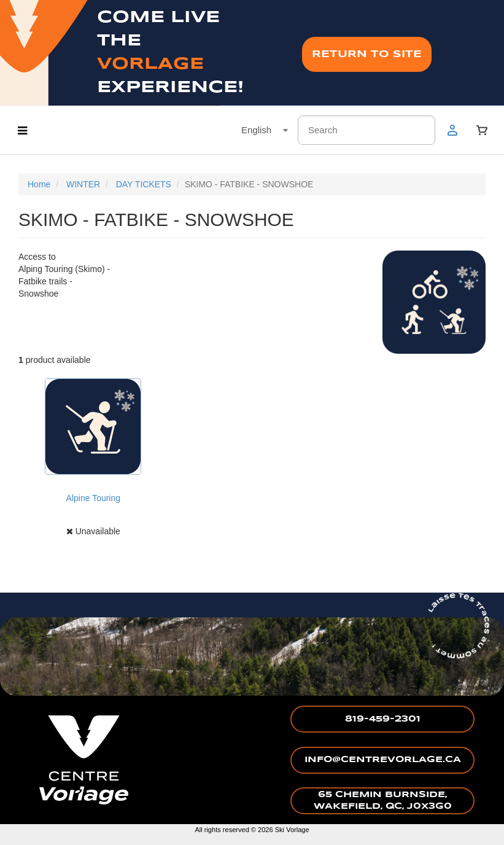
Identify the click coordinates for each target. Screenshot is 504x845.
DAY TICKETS (144, 184)
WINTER (83, 184)
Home (39, 184)
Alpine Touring (93, 498)
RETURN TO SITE (367, 54)
